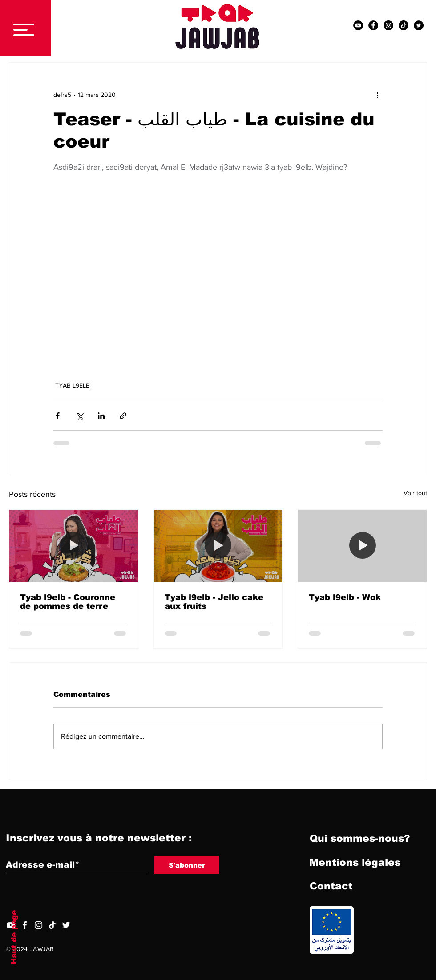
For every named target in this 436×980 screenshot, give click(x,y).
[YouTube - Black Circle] (358, 25)
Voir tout (415, 493)
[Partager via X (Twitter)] (79, 416)
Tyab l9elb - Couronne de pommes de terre (68, 602)
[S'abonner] (187, 865)
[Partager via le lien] (123, 416)
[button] (24, 30)
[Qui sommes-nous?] (360, 839)
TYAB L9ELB (73, 385)
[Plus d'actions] (377, 95)
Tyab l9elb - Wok (345, 597)
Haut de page (14, 937)
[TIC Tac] (404, 25)
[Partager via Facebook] (58, 416)
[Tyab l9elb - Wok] (362, 546)
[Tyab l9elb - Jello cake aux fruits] (218, 546)
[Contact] (331, 887)
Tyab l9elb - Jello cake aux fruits (214, 602)
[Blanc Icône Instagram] (38, 925)
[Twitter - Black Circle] (419, 25)
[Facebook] (25, 925)
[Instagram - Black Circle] (388, 25)
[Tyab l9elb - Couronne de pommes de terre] (74, 546)
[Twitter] (66, 925)
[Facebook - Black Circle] (373, 25)
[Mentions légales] (355, 863)
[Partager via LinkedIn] (101, 416)
